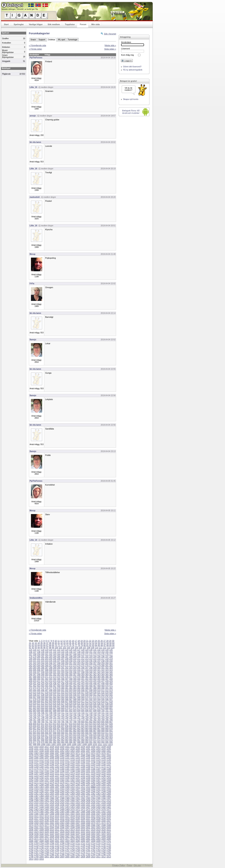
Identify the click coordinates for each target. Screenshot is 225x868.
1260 (62, 780)
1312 (83, 787)
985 (67, 742)
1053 (67, 751)
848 (107, 726)
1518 (72, 816)
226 (55, 661)
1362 (93, 794)
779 (83, 720)
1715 (98, 843)
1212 (62, 774)
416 (59, 681)
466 (91, 686)
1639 (36, 834)
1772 (62, 852)
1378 (93, 796)
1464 (41, 810)
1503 (78, 814)
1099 (57, 758)
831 (39, 726)
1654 (31, 837)
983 (59, 742)
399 (75, 679)
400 (79, 679)
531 (99, 693)
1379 (98, 796)
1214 (72, 774)
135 (111, 650)
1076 (103, 753)
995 (107, 742)
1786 (52, 855)
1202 (93, 771)
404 (95, 679)
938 (47, 738)
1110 (31, 760)
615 (99, 702)
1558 (31, 823)
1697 (88, 841)
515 (34, 693)
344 (107, 672)
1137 (88, 762)
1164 (62, 767)
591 (87, 699)
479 (59, 688)
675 (87, 708)
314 (71, 670)
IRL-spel (61, 40)
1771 (57, 852)
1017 (47, 747)
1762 (93, 850)
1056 (83, 751)
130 (91, 650)
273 (75, 666)
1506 (93, 814)
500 (59, 690)
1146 (52, 765)
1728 (83, 846)
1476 (103, 810)
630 (75, 704)
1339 (57, 792)
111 (100, 648)
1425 (88, 803)
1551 (78, 821)
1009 (90, 744)
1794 (93, 855)
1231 (78, 776)
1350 (31, 794)
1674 (52, 839)
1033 (47, 749)
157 (31, 654)
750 (51, 717)
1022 (72, 747)
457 (55, 686)
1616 (83, 830)
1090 (93, 756)
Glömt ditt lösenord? (132, 67)
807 (111, 722)
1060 (103, 751)
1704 (41, 843)
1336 (41, 792)
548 (83, 695)
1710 (72, 843)
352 (55, 675)
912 (111, 733)
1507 (98, 814)
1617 (88, 830)
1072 (83, 753)
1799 (36, 857)
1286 (31, 785)
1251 (98, 778)
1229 (67, 776)
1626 (52, 832)
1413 (109, 801)
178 (31, 657)
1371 (57, 796)
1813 (109, 857)
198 (111, 657)
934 (31, 738)
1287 (36, 785)
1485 (67, 812)
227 (59, 661)
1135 (78, 762)
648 (63, 706)
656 (95, 706)
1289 (47, 785)
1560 (41, 823)
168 (75, 654)
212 (83, 659)
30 (113, 641)
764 (107, 717)
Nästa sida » (110, 45)
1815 (36, 859)
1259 (57, 780)
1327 (78, 789)
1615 (78, 830)
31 (30, 643)
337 (79, 672)
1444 (103, 805)
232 (79, 661)
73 (64, 645)
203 (47, 659)
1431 (36, 805)
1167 (78, 767)
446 (95, 684)
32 (33, 643)
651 (75, 706)
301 (103, 668)
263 (34, 666)
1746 (93, 848)
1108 (103, 758)
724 (31, 715)
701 (107, 711)
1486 (72, 812)
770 (47, 720)
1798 (31, 857)
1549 (67, 821)
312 (63, 670)
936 (39, 738)
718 (91, 713)
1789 (67, 855)
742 (103, 715)
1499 (57, 814)
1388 (62, 798)
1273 (47, 783)
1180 (62, 769)
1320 (41, 789)
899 (59, 733)
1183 (78, 769)
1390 (72, 798)
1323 (57, 789)
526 (79, 693)
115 (31, 650)
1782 (31, 855)
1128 (41, 762)
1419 (57, 803)
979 (43, 742)
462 (75, 686)
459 (63, 686)
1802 (52, 857)
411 (39, 681)
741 (99, 715)
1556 (103, 821)
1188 (103, 769)
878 (59, 731)
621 (39, 704)
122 (59, 650)
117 (39, 650)
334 (67, 672)
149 (83, 652)
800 (83, 722)
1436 (62, 805)
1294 (72, 785)
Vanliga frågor (36, 24)
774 (63, 720)
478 (55, 688)
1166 (72, 767)
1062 (31, 753)
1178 (52, 769)
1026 (93, 747)
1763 (98, 850)
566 (71, 697)
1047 (36, 751)
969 (87, 740)
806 (107, 722)
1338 (52, 792)
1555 (98, 821)
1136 (83, 762)
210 (75, 659)
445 (91, 684)
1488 (83, 812)
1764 (103, 850)
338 (83, 672)
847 (103, 726)
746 (34, 717)
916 (43, 735)
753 (63, 717)
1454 (72, 807)
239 (107, 661)
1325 (67, 789)
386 (107, 677)
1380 (103, 796)
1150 (72, 765)
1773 (67, 852)
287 (47, 668)
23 (93, 641)
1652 (103, 834)
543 (63, 695)
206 (59, 659)
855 (51, 729)
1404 (62, 801)
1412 (103, 801)
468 (99, 686)
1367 (36, 796)
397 (67, 679)
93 (36, 648)
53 (93, 643)
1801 (47, 857)
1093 (109, 756)
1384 (41, 798)
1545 (47, 821)
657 (99, 706)
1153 (88, 765)
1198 (72, 771)
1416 (41, 803)
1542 (31, 821)
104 (73, 648)
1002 (53, 744)
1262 (72, 780)
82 (90, 645)
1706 (52, 843)
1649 (88, 834)
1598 (72, 828)
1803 (57, 857)
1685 (109, 839)
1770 (52, 852)
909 (99, 733)
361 (91, 675)
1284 (103, 783)
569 (83, 697)
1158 (31, 767)
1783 (36, 855)
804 (99, 722)
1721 (47, 846)
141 (51, 652)
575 (107, 697)
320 (95, 670)
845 (95, 726)
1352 (41, 794)
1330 (93, 789)
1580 (62, 825)
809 (34, 724)
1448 (41, 807)
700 (103, 711)
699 (99, 711)
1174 (31, 769)
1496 (41, 814)
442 (79, 684)
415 (55, 681)
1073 (88, 753)
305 (34, 670)
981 (51, 742)
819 (75, 724)
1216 (83, 774)
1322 (52, 789)
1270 (31, 783)
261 (111, 663)
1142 (31, 765)
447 (99, 684)
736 (79, 715)
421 (79, 681)
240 (111, 661)
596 (107, 699)
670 (67, 708)
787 (31, 722)
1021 (67, 747)
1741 (67, 848)
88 (107, 645)
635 (95, 704)
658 (103, 706)
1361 (88, 794)
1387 (57, 798)
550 (91, 695)
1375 (78, 796)
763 (103, 717)
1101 (67, 758)
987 (75, 742)
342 (99, 672)
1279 (78, 783)
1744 (83, 848)
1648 (83, 834)
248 (59, 663)
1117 (67, 760)
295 (79, 668)
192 (87, 657)
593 (95, 699)
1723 (57, 846)
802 (91, 722)
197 (107, 657)
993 (99, 742)
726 (39, 715)
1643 (57, 834)
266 (47, 666)
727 (43, 715)
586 (67, 699)
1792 (83, 855)
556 (31, 697)
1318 (31, 789)
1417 (47, 803)
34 (39, 643)
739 (91, 715)
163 (55, 654)
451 (31, 686)
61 (30, 645)
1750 (31, 850)
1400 (41, 801)
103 (68, 648)
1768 (41, 852)
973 (103, 740)
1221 (109, 774)
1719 (36, 846)
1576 (41, 825)
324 (111, 670)
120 (51, 650)
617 (107, 702)
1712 (83, 843)
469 (103, 686)
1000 (43, 744)
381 (87, 677)
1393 (88, 798)
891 (111, 731)
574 (103, 697)
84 (96, 645)
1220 (103, 774)
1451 (57, 807)
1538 (93, 819)
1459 (98, 807)
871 (31, 731)
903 (75, 733)
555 (111, 695)
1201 (88, 771)
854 (47, 729)
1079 (36, 756)
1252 (103, 778)
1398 (31, 801)
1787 (57, 855)
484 (79, 688)
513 (111, 690)
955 (31, 740)
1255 (36, 780)
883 (79, 731)
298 (91, 668)
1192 (41, 771)
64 (39, 645)
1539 (98, 819)
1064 (41, 753)
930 (99, 735)
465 (87, 686)
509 (95, 690)
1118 (72, 760)
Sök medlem (54, 24)
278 (95, 666)
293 (71, 668)
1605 (109, 828)
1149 (67, 765)
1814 (31, 859)
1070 (72, 753)
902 (71, 733)
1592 (41, 828)
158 (34, 654)
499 (55, 690)
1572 (103, 823)
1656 (41, 837)
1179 (57, 769)
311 (59, 670)
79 (82, 645)
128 (83, 650)
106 (80, 648)
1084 (62, 756)
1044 (103, 749)
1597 (67, 828)
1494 (31, 814)
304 (31, 670)
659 (107, 706)
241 (31, 663)
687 (51, 711)
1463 (36, 810)
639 (111, 704)
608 (71, 702)
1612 (62, 830)
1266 (93, 780)
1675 (57, 839)
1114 (52, 760)
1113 (47, 760)
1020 (62, 747)
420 (75, 681)
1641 (47, 834)
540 (51, 695)
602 (47, 702)
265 (43, 666)
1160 (41, 767)
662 (34, 708)
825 (99, 724)
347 (34, 675)
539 (47, 695)
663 (39, 708)
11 (58, 641)
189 (75, 657)
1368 (41, 796)
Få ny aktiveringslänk (133, 70)
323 (107, 670)
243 (39, 663)
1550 (72, 821)
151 (91, 652)
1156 (103, 765)
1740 (62, 848)
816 (63, 724)
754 (67, 717)
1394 (93, 798)
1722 (52, 846)
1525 (109, 816)
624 (51, 704)
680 (107, 708)
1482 (52, 812)
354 (63, 675)
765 (111, 717)
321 (99, 670)
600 (39, 702)
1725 (67, 846)
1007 (79, 744)
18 (79, 641)
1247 (78, 778)
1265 (88, 780)
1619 (98, 830)
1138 (93, 762)
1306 (52, 787)
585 (63, 699)
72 (61, 645)
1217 (88, 774)
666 (51, 708)
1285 (109, 783)
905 (83, 733)
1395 (98, 798)
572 (95, 697)
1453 (67, 807)
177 (111, 654)
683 (34, 711)
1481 (47, 812)
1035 (57, 749)
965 (71, 740)
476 (47, 688)
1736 (41, 848)
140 (47, 652)
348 (39, 675)
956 (34, 740)
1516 (62, 816)
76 (73, 645)
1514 (52, 816)
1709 (67, 843)
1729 (88, 846)
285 (39, 668)
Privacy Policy (118, 865)
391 (43, 679)
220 (31, 661)
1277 (67, 783)
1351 (36, 794)
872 (34, 731)
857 (59, 729)
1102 (72, 758)
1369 (47, 796)
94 (39, 648)
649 (67, 706)
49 (82, 643)
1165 (67, 767)
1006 (74, 744)
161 (47, 654)
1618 (93, 830)
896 (47, 733)
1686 (31, 841)
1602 (93, 828)
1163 (57, 767)
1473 (88, 810)
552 (99, 695)
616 (103, 702)
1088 (83, 756)
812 (47, 724)
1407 (78, 801)
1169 (88, 767)
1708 (62, 843)
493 (31, 690)
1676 (62, 839)
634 (91, 704)
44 (67, 643)
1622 (31, 832)
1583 (78, 825)
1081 (47, 756)
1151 (78, 765)
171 (87, 654)
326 (34, 672)
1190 (31, 771)
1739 (57, 848)
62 (33, 645)
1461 (109, 807)
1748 (103, 848)
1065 (47, 753)
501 (63, 690)
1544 (41, 821)
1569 (88, 823)
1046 (31, 751)
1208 (41, 774)
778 (79, 720)
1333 (109, 789)
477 (51, 688)
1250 (93, 778)
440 (71, 684)
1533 (67, 819)
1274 (52, 783)
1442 (93, 805)
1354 (52, 794)
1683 (98, 839)
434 (47, 684)
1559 (36, 823)
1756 (62, 850)
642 (39, 706)
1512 (41, 816)
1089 (88, 756)
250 (67, 663)
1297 (88, 785)
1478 (31, 812)
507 (87, 690)
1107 (98, 758)
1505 (88, 814)
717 (87, 713)
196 (103, 657)
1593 (47, 828)
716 (83, 713)
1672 (41, 839)
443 (83, 684)
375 (63, 677)
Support (42, 40)
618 (111, 702)
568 (79, 697)
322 (103, 670)
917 (47, 735)
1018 (52, 747)
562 (55, 697)
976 (31, 742)
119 (47, 650)
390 (39, 679)
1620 (103, 830)
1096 (41, 758)
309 (51, 670)
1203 (98, 771)
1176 (41, 769)
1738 (52, 848)
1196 (62, 771)
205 (55, 659)
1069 (67, 753)
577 (31, 699)
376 (67, 677)
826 (103, 724)
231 (75, 661)
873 (39, 731)
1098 (52, 758)
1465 (47, 810)
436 (55, 684)
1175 (36, 769)
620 (34, 704)
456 (51, 686)
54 (96, 643)
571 (91, 697)
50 (85, 643)
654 (87, 706)
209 (71, 659)
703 (31, 713)
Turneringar (72, 40)
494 (34, 690)
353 (59, 675)
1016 (41, 747)
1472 (83, 810)
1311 (78, 787)
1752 (41, 850)
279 (99, 666)
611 (83, 702)
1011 (100, 744)
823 (91, 724)
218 (107, 659)
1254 (31, 780)
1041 (88, 749)
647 (59, 706)
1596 (62, 828)
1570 (93, 823)
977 (34, 742)
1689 (47, 841)
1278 (72, 783)
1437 (67, 805)
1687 (36, 841)
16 (73, 641)
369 (39, 677)
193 (91, 657)
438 (63, 684)
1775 (78, 852)
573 (99, 697)
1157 (109, 765)
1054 (72, 751)
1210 (52, 774)
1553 (88, 821)
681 (111, 708)
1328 (83, 789)
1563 (57, 823)
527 (83, 693)
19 (82, 641)
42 (61, 643)
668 (59, 708)
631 (79, 704)
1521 (88, 816)
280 (103, 666)
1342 (72, 792)
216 (99, 659)
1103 (78, 758)
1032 (41, 749)
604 (55, 702)
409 (31, 681)
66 (44, 645)
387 (111, 677)
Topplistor (70, 24)
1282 (93, 783)
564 (63, 697)
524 (71, 693)
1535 (78, 819)
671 (71, 708)
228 (63, 661)
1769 (47, 852)
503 (71, 690)
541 (55, 695)
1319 (36, 789)
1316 (103, 787)
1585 (88, 825)
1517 (67, 816)
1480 (41, 812)
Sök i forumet (110, 34)
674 (83, 708)
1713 (88, 843)
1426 (93, 803)
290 (59, 668)
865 (91, 729)
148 (79, 652)
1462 (31, 810)
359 (83, 675)
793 (55, 722)
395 (59, 679)
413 (47, 681)
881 (71, 731)
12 (61, 641)
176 (107, 654)
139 (43, 652)
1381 (109, 796)
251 (71, 663)
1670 (31, 839)
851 (34, 729)
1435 (57, 805)
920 (59, 735)
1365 (109, 794)
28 (107, 641)
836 (59, 726)
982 (55, 742)
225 (51, 661)
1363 (98, 794)
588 (75, 699)
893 (34, 733)
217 (103, 659)
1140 (103, 762)
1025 (88, 747)
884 (83, 731)
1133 (67, 762)
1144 (41, 765)
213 (87, 659)
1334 (31, 792)
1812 (103, 857)
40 (56, 643)
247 (55, 663)
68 (50, 645)
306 (39, 670)
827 (107, 724)
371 (47, 677)
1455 (78, 807)
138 (39, 652)
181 (43, 657)
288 (51, 668)
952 (103, 738)
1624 (41, 832)
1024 (83, 747)
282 (111, 666)
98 (50, 648)
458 (59, 686)
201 (39, 659)
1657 (47, 837)
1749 (109, 848)
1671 (36, 839)
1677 (67, 839)
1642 (52, 834)
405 (99, 679)
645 (51, 706)
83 (93, 645)
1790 (72, 855)
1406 (72, 801)
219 (111, 659)
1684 (103, 839)
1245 (67, 778)
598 (31, 702)
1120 (83, 760)
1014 (31, 747)
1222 (31, 776)
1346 (93, 792)
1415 (36, 803)
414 (51, 681)
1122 (93, 760)
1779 (98, 852)
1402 (52, 801)
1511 (36, 816)
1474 (93, 810)
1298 (93, 785)
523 (67, 693)
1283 (98, 783)
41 (59, 643)
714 (75, 713)
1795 (98, 855)
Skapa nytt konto (131, 99)
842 (83, 726)
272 (71, 666)
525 (75, 693)
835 (55, 726)
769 (43, 720)
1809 (88, 857)
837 (63, 726)
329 (47, 672)
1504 (83, 814)
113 (109, 648)
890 (107, 731)
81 (87, 645)
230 (71, 661)
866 (95, 729)
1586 (93, 825)
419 (71, 681)
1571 (98, 823)
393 (51, 679)
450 (111, 684)
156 (111, 652)
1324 (62, 789)
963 (63, 740)
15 (70, 641)
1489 (88, 812)
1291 (57, 785)
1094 (31, 758)
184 (55, 657)
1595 (57, 828)
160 (43, 654)
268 (55, 666)
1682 (93, 839)
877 (55, 731)
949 (91, 738)
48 (79, 643)
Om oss (137, 865)
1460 (103, 807)
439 (67, 684)
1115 (57, 760)
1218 (93, 774)
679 (103, 708)
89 (110, 645)
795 (63, 722)
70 (56, 645)
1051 (57, 751)
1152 (83, 765)
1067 (57, 753)
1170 (93, 767)
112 (105, 648)
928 (91, 735)
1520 (83, 816)
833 (47, 726)
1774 (72, 852)
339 (87, 672)
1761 (88, 850)
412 (43, 681)
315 (75, 670)
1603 (98, 828)
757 (79, 717)
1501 (67, 814)
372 (51, 677)
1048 (41, 751)
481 (67, 688)
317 (83, 670)
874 (43, 731)
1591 (36, 828)
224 (47, 661)
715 (79, 713)
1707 (57, 843)
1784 (41, 855)
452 (34, 686)
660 (111, 706)
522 (63, 693)
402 (87, 679)
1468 (62, 810)
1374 (72, 796)
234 (87, 661)
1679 (78, 839)
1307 (57, 787)
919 (55, 735)
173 (95, 654)
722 (107, 713)
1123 (98, 760)
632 (83, 704)
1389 (67, 798)
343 (103, 672)
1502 (72, 814)
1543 (36, 821)
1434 (52, 805)
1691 (57, 841)
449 (107, 684)
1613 (67, 830)
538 (43, 695)
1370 (52, 796)
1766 (31, 852)
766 (31, 720)
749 (47, 717)
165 (63, 654)
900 (63, 733)
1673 (47, 839)
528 (87, 693)
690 (63, 711)
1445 (109, 805)
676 (91, 708)
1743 (78, 848)
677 (95, 708)
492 (111, 688)
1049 (47, 751)
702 (111, 711)
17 (76, 641)
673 (79, 708)
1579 (57, 825)
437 (59, 684)
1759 (78, 850)
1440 (83, 805)
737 (83, 715)
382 (91, 677)
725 (34, 715)
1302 (31, 787)
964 (67, 740)
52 (90, 643)
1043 (98, 749)
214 (91, 659)
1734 (31, 848)
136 (31, 652)
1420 (62, 803)
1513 (47, 816)
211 (79, 659)
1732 (103, 846)
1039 (78, 749)
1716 (103, 843)
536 (34, 695)
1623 (36, 832)
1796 (103, 855)
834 (51, 726)
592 (91, 699)
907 (91, 733)
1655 (36, 837)
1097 (47, 758)
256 (91, 663)
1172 (103, 767)
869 (107, 729)
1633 (88, 832)
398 (71, 679)
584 (59, 699)
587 (71, 699)
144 (63, 652)
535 (31, 695)
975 (111, 740)
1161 (47, 767)
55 (99, 643)
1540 (103, 819)
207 (63, 659)
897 (51, 733)
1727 (78, 846)
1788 (62, 855)
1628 (62, 832)
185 (59, 657)
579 (39, 699)
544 (67, 695)
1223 (36, 776)
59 (110, 643)
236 (95, 661)
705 (39, 713)
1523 (98, 816)
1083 (57, 756)
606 (63, 702)
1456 (83, 807)
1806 (72, 857)
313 (67, 670)
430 (31, 684)
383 (95, 677)
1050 (52, 751)
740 (95, 715)
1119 (78, 760)
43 (64, 643)
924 (75, 735)
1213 (67, 774)
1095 (36, 758)
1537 (88, 819)
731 (59, 715)
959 (47, 740)
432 (39, 684)
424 (91, 681)
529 (91, 693)
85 (99, 645)
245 (47, 663)
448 (103, 684)
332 (59, 672)
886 (91, 731)
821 (83, 724)
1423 (78, 803)
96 (44, 648)
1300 (103, 785)
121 (55, 650)
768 (39, 720)
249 (63, 663)
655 (91, 706)
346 (31, 675)
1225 (47, 776)
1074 (93, 753)
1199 (78, 771)
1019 (57, 747)
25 (99, 641)
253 (79, 663)
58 (107, 643)
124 (67, 650)
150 (87, 652)
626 (59, 704)
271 (67, 666)
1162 (52, 767)
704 (34, 713)
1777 (88, 852)
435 (51, 684)
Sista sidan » (110, 49)
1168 (83, 767)
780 (87, 720)
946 (79, 738)
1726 (72, 846)
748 (43, 717)
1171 (98, 767)
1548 (62, 821)
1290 (52, 785)
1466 (52, 810)
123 (63, 650)
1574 (31, 825)
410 (34, 681)
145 (67, 652)
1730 (93, 846)
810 (39, 724)
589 (79, 699)
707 (47, 713)
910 (103, 733)
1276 (62, 783)
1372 (62, 796)
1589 (109, 825)
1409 (88, 801)
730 (55, 715)
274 (79, 666)
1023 (78, 747)
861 (75, 729)
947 (83, 738)
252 (75, 663)
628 (67, 704)
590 (83, 699)
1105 (88, 758)
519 (51, 693)
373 (55, 677)
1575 (36, 825)
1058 (93, 751)
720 (99, 713)
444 (87, 684)
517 (43, 693)
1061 (109, 751)
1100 (62, 758)
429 (111, 681)
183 (51, 657)
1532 (62, 819)
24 (96, 641)
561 (51, 697)
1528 (41, 819)
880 (67, 731)
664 (43, 708)
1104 (83, 758)
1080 (41, 756)
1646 (72, 834)
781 (91, 720)
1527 (36, 819)
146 (71, 652)
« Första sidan (35, 49)
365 (107, 675)
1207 (36, 774)
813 (51, 724)
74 (67, 645)
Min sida (95, 24)
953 (107, 738)
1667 (98, 837)
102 (64, 648)
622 (43, 704)
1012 (105, 744)
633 (87, 704)
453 (39, 686)
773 (59, 720)
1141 (109, 762)
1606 (31, 830)
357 (75, 675)
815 (59, 724)
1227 (57, 776)
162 (51, 654)
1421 (67, 803)
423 (87, 681)
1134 (72, 762)
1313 (88, 787)
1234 (93, 776)
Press (129, 865)
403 (91, 679)
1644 (62, 834)
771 (51, 720)
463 (79, 686)
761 (95, 717)
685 (43, 711)
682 (31, 711)
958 (43, 740)
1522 (93, 816)
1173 (109, 767)
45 (70, 643)
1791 (78, 855)
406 (103, 679)
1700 (103, 841)
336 (75, 672)
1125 (109, 760)
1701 (109, 841)
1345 (88, 792)
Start (6, 24)
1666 (93, 837)
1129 (47, 762)
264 (39, 666)
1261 (67, 780)
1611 (57, 830)
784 (103, 720)
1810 (93, 857)
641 (34, 706)
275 (83, 666)
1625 (47, 832)
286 (43, 668)
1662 (72, 837)
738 (87, 715)
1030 (31, 749)
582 (51, 699)
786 (111, 720)
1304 (41, 787)
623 (47, 704)
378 (75, 677)
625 (55, 704)
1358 (72, 794)
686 (47, 711)
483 (75, 688)
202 (43, 659)
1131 (57, 762)
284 (34, 668)
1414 (31, 803)
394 (55, 679)
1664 (83, 837)
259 (103, 663)
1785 (47, 855)
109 (93, 648)
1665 (88, 837)
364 (103, 675)
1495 (36, 814)
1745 (88, 848)
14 (67, 641)
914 (34, 735)
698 (95, 711)
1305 (47, 787)
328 (43, 672)
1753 (47, 850)
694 (79, 711)
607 (67, 702)
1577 (47, 825)
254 (83, 663)
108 (88, 648)
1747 (98, 848)
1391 (78, 798)
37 (47, 643)
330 (51, 672)
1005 (69, 744)
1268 (103, 780)
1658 (52, 837)
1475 (98, 810)
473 (34, 688)
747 (39, 717)
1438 (72, 805)
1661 (67, 837)
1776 (83, 852)
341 (95, 672)
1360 (83, 794)
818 (71, 724)
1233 (88, 776)
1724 (62, 846)
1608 (41, 830)
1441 (88, 805)
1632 (83, 832)
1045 (109, 749)
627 (63, 704)
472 (31, 688)
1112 (41, 760)
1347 (98, 792)
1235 (98, 776)
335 (71, 672)
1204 (103, 771)
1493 (109, 812)
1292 (62, 785)
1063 (36, 753)
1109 (109, 758)
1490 (93, 812)
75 (70, 645)
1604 (103, 828)
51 (87, 643)
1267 (98, 780)
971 (95, 740)
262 (31, 666)
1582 (72, 825)
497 (47, 690)
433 (43, 684)
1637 (109, 832)
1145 (47, 765)
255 (87, 663)
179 (34, 657)
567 (75, 697)
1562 (52, 823)
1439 (78, 805)
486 (87, 688)
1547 (57, 821)
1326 (72, 789)
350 (47, 675)
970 (91, 740)
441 (75, 684)
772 (55, 720)
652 (79, 706)
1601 (88, 828)
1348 (103, 792)
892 (31, 733)
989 (83, 742)
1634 (93, 832)
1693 (67, 841)
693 (75, 711)
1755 (57, 850)
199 (31, 659)
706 (43, 713)
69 (53, 645)
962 (59, 740)
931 (103, 735)
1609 (47, 830)
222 (39, 661)
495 (39, 690)
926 (83, 735)
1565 (67, 823)
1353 (47, 794)
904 (79, 733)
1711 (78, 843)
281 (107, 666)
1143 (36, 765)
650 (71, 706)
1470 (72, 810)
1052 (62, 751)
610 (79, 702)
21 (87, 641)
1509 (109, 814)
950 (95, 738)
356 (71, 675)
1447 (36, 807)
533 (107, 693)
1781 (109, 852)
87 (105, 645)
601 (43, 702)
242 (34, 663)
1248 (83, 778)
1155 (98, 765)
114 (113, 648)
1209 (47, 774)
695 (83, 711)
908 (95, 733)
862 (79, 729)
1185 (88, 769)
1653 (109, 834)
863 (83, 729)
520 (55, 693)
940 (55, 738)
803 (95, 722)
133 (103, 650)
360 (87, 675)
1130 (52, 762)
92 (33, 648)
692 (71, 711)
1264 (83, 780)
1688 (41, 841)
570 (87, 697)
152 (95, 652)
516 (39, 693)
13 (64, 641)
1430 (31, 805)
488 (95, 688)
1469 (67, 810)
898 (55, 733)
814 (55, 724)
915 (39, 735)
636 (99, 704)
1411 (98, 801)
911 (107, 733)
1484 (62, 812)
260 (107, 663)
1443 (98, 805)
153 (99, 652)
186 (63, 657)
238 (103, 661)
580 (43, 699)
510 (99, 690)
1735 (36, 848)
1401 (47, 801)
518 (47, 693)
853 (43, 729)
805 (103, 722)
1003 (59, 744)
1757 (67, 850)
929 (95, 735)
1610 (52, 830)
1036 (62, 749)
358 (79, 675)
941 (59, 738)
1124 (103, 760)
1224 (41, 776)
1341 (67, 792)
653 (83, 706)
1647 (78, 834)
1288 (41, 785)
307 (43, 670)
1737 (47, 848)
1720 (41, 846)
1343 (78, 792)
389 (34, 679)
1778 (93, 852)
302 (107, 668)
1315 (98, 787)
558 (39, 697)
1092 (103, 756)
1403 (57, 801)
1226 (52, 776)
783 (99, 720)
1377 (88, 796)
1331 (98, 789)
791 (47, 722)
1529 (47, 819)
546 (75, 695)
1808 (83, 857)
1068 (62, 753)
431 (34, 684)
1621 (109, 830)
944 (71, 738)
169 (79, 654)
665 (47, 708)
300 (99, 668)
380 (83, 677)
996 (111, 742)
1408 (83, 801)
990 (87, 742)
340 (91, 672)
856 (55, 729)
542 (59, 695)
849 (111, 726)
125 (71, 650)
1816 (41, 859)
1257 (47, 780)
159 (39, 654)
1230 (72, 776)
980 (47, 742)
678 (99, 708)
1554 (93, 821)
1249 (88, 778)
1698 (93, 841)
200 (34, 659)
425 (95, 681)
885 (87, 731)
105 (76, 648)
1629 (67, 832)
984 (63, 742)
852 (39, 729)
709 (55, 713)
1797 (109, 855)
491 (107, 688)
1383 (36, 798)
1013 (110, 744)
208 (67, 659)
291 (63, 668)
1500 (62, 814)
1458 (93, 807)
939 (51, 738)
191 (83, 657)
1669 (109, 837)
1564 (62, 823)
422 (83, 681)
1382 (31, 798)
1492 (103, 812)
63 (36, 645)
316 (79, 670)
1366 (31, 796)
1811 (98, 857)
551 (95, 695)
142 (55, 652)
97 (47, 648)
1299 (98, 785)
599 (34, 702)
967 (79, 740)
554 (107, 695)
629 (71, 704)
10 (56, 641)
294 (75, 668)
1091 (98, 756)
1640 (41, 834)
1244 (62, 778)
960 (51, 740)
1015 (36, 747)
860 (71, 729)
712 (67, 713)
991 (91, 742)
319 (91, 670)
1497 (47, 814)
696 (87, 711)
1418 (52, 803)
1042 (93, 749)
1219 (98, 774)
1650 (93, 834)
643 (43, 706)
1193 (47, 771)
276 (87, 666)
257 (95, 663)
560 (47, 697)
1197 (67, 771)
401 (83, 679)
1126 (31, 762)
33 (36, 643)
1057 (88, 751)
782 (95, 720)
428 (107, 681)
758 (83, 717)
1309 (67, 787)
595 (103, 699)
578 (34, 699)
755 (71, 717)
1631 (78, 832)
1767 (36, 852)
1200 (83, 771)
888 (99, 731)
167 (71, 654)
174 (99, 654)
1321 (47, 789)
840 (75, 726)
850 (31, 729)
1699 (98, 841)
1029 (109, 747)
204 (51, 659)
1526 (31, 819)
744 (111, 715)
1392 (83, 798)
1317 (109, 787)
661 (31, 708)
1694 (72, 841)
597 (111, 699)
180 (39, 657)
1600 (83, 828)
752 (59, 717)
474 (39, 688)
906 (87, 733)
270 (63, 666)
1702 (31, 843)
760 (91, 717)
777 (75, 720)
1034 (52, 749)
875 (47, 731)
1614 (72, 830)
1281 (88, 783)
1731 (98, 846)
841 (79, 726)
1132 (62, 762)
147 (75, 652)
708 (51, 713)
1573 (109, 823)
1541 (109, 819)
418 (67, 681)
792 (51, 722)
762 (99, 717)
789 (39, 722)
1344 (83, 792)
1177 (47, 769)
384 (99, 677)
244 (43, 663)
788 (34, 722)
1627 (57, 832)
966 (75, 740)
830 (34, 726)
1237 (109, 776)
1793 (88, 855)
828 (111, 724)
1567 (78, 823)
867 (99, 729)
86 (102, 645)
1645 (67, 834)
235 (91, 661)
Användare (126, 42)
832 (43, 726)
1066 (52, 753)
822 (87, 724)
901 (67, 733)
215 (95, 659)
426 (99, 681)
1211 (57, 774)
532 (103, 693)
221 (34, 661)
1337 (47, 792)
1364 (103, 794)
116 (34, 650)
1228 (62, 776)
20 (84, 641)
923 (71, 735)
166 (67, 654)
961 (55, 740)
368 (34, 677)
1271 (36, 783)
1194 (52, 771)
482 (71, 688)
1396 (103, 798)
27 (104, 641)
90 (113, 645)
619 (31, 704)
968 (83, 740)
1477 (109, 810)
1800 (41, 857)
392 (47, 679)
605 (59, 702)
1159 (36, 767)
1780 (103, 852)
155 (107, 652)
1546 (52, 821)
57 (105, 643)
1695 (78, 841)
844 (91, 726)
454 (43, 686)
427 (103, 681)
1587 (98, 825)
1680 (83, 839)
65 (41, 645)
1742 (72, 848)
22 (90, 641)
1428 (103, 803)
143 (59, 652)
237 (99, 661)
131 (95, 650)
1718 (31, 846)
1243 (57, 778)
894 (39, 733)
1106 (93, 758)
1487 (78, 812)
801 (87, 722)
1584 (83, 825)
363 (99, 675)
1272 (41, 783)
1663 (78, 837)
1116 (62, 760)
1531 (57, 819)
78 (79, 645)
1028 (103, 747)
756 (75, 717)
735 (75, 715)
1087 (78, 756)
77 (76, 645)
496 (43, 690)
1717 (109, 843)
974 (107, 740)
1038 (72, 749)
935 (34, 738)
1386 (52, 798)
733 (67, 715)
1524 (103, 816)
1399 (36, 801)
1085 (67, 756)
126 (75, 650)
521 (59, 693)
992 (95, 742)
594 (99, 699)
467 (95, 686)
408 (111, 679)
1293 (67, 785)
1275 (57, 783)
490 (103, 688)
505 (79, 690)
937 (43, 738)
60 (113, 643)
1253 (109, 778)
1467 (57, 810)
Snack (33, 40)
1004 (64, 744)
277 (91, 666)
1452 (62, 807)
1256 (41, 780)
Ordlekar (52, 40)
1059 (98, 751)
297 (87, 668)
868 (103, 729)
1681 (88, 839)
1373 (67, 796)
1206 (31, 774)
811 (43, 724)
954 (111, 738)
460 (67, 686)
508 (91, 690)
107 (85, 648)
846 (99, 726)
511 (103, 690)
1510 (31, 816)
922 (67, 735)
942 (63, 738)
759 (87, 717)
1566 (72, 823)
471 (111, 686)
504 (75, 690)
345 (111, 672)
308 (47, 670)
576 (111, 697)
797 (71, 722)
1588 (103, 825)
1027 (98, 747)
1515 (57, 816)
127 (79, 650)
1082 (52, 756)
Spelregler (19, 24)
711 (63, 713)
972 (99, 740)
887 (95, 731)
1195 (57, 771)
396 (63, 679)
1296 (83, 785)
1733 (109, 846)
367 (31, 677)
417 (63, 681)
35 (41, 643)
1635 (98, 832)
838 (67, 726)
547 (79, 695)
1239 (36, 778)
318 (87, 670)
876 (51, 731)
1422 (72, 803)
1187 (98, 769)
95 (41, 648)
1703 (36, 843)
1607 (36, 830)
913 (31, 735)
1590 (31, 828)
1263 (78, 780)
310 (55, 670)
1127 (36, 762)
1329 (88, 789)
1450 (52, 807)
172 (91, 654)
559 (43, 697)
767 (34, 720)
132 (99, 650)
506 (83, 690)
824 (95, 724)
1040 (83, 749)
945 (75, 738)
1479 (36, 812)
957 (39, 740)
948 (87, 738)
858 (63, 729)
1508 (103, 814)
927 (87, 735)
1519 (78, 816)
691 (67, 711)
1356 (62, 794)
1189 (109, 769)
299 (95, 668)
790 (43, 722)
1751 (36, 850)
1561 (47, 823)
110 (97, 648)
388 (31, 679)
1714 (93, 843)
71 (59, 645)
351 (51, 675)
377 (71, 677)
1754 (52, 850)
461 (71, 686)
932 (107, 735)
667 (55, 708)
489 (99, 688)
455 (47, 686)
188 (71, 657)
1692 (62, 841)
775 (67, 720)
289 (55, 668)
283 (31, 668)
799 (79, 722)
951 (99, 738)
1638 (31, 834)
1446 (31, 807)
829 (31, 726)
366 (111, 675)
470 (107, 686)
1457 (88, 807)
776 (71, 720)
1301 (109, 785)
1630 (72, 832)
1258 (52, 780)
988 (79, 742)
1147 (57, 765)
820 (79, 724)
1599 (78, 828)
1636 (103, 832)
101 (60, 648)
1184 (83, 769)
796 (67, 722)
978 (39, 742)
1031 (36, 749)
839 (71, 726)
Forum (83, 24)
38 (50, 643)
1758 (72, 850)
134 (107, 650)
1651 (98, 834)
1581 (67, 825)
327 (39, 672)
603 (51, 702)
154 (103, 652)
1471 (78, 810)
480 (63, 688)
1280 (83, 783)
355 (67, 675)
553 (103, 695)
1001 (48, 744)
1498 (52, 814)
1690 (52, 841)
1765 (109, 850)
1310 (72, 787)
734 (71, 715)
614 (95, 702)
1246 (72, 778)
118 (43, 650)
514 (31, 693)
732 (63, 715)
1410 (93, 801)
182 (47, 657)
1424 (83, 803)
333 (63, 672)
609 (75, 702)
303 (111, 668)
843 (87, 726)
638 (107, 704)
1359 (78, 794)
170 (83, 654)
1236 (103, 776)
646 (55, 706)
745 (31, 717)
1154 (93, 765)
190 (79, 657)
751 (55, 717)
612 (87, 702)
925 (79, 735)
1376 (83, 796)
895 (43, 733)
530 (95, 693)
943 (67, 738)
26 (102, 641)
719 (95, 713)
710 (59, 713)
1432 (41, 805)
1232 (83, 776)
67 (47, 645)
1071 (78, 753)
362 (95, 675)
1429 (109, 803)
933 (111, 735)
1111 (36, 760)
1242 (52, 778)
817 (67, 724)
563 (59, 697)
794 (59, 722)
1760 (83, 850)
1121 (88, 760)
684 (39, 711)
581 (47, 699)
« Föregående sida (37, 45)
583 (55, 699)
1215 (78, 774)
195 (99, 657)
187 (67, 657)
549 (87, 695)
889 (103, 731)
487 (91, 688)
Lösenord (125, 49)
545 (71, 695)
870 (111, 729)
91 (30, 648)
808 (31, 724)
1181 (67, 769)
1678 (72, 839)
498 (51, 690)
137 (34, 652)
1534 (72, 819)
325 (31, 672)
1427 (98, 803)
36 (44, 643)
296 (83, 668)
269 (59, 666)
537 (39, 695)
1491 (98, 812)
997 (31, 744)
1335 (36, 792)
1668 (103, 837)
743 (107, 715)
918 (51, 735)
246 (51, 663)
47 (76, 643)
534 (111, 693)
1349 (109, 792)
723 (111, 713)
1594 (52, 828)
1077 (109, 753)
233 (83, 661)
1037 (67, 749)
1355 (57, 794)
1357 (67, 794)
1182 (72, 769)
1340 (62, 792)
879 (63, 731)
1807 (78, 857)
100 (56, 648)
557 (34, 697)
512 (107, 690)
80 (85, 645)
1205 (109, 771)
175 (103, 654)
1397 (109, 798)
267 (51, 666)
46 (73, 643)
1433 (47, 805)
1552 (83, 821)
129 (87, 650)
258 (99, 663)
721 (103, 713)
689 (59, 711)
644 (47, 706)
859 (67, 729)
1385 (47, 798)
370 (43, 677)
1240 (41, 778)
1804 (62, 857)
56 (102, 643)
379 (79, 677)
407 (107, 679)
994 (103, 742)
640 (31, 706)
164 (59, 654)
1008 (85, 744)
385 (103, 677)
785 (107, 720)
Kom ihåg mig (127, 55)
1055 (78, 751)
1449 (47, 807)
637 (103, 704)
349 (43, 675)
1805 (67, 857)
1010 (95, 744)
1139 (98, 762)
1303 (36, 787)
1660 (62, 837)
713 (71, 713)
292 (67, 668)
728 (47, 715)
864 (87, 729)
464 (83, 686)
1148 (62, 765)
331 (55, 672)
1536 (83, 819)
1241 (47, 778)
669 (63, 708)
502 (67, 690)
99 (53, 648)
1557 (109, 821)
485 (83, 688)
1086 (72, 756)
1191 (36, 771)
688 (55, 711)
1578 (52, 825)
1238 (31, 778)
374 (59, 677)
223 (43, 661)
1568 (83, 823)
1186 (93, 769)
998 (34, 744)
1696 (83, 841)
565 (67, 697)
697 (91, 711)
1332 (103, 789)
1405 (67, 801)
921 (63, 735)
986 (71, 742)
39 (53, 643)
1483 (57, 812)
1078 (31, 756)
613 (91, 702)
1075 (98, 753)
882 (75, 731)
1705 (47, 843)
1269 (109, 780)
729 (51, 715)
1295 (78, 785)
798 (75, 722)
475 (43, 688)
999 (39, 744)
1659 (57, 837)
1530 (52, 819)
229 (67, 661)
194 (95, 657)
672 (75, 708)
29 (110, 641)
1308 (62, 787)
